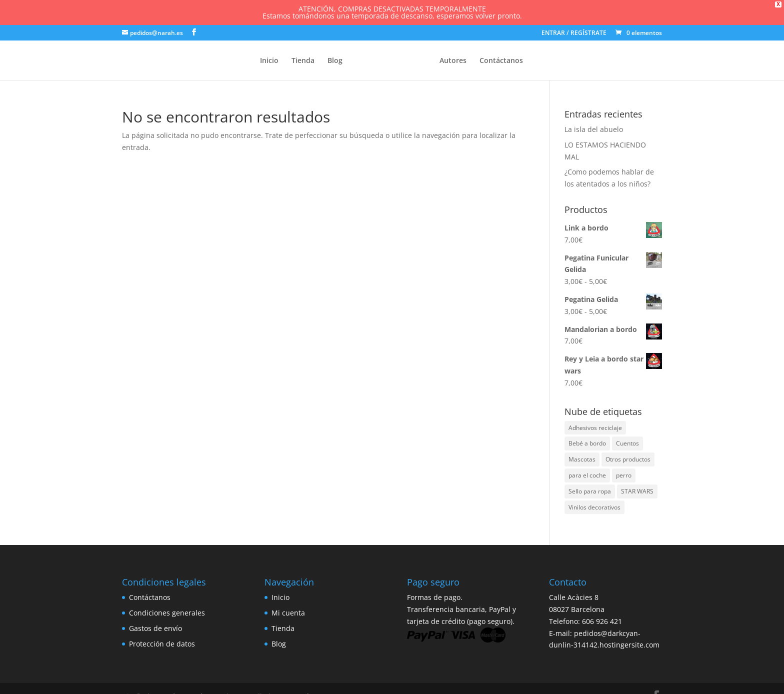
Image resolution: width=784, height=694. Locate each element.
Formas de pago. (435, 597)
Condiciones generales (167, 613)
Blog (335, 61)
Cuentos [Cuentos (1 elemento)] (627, 443)
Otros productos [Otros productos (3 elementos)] (628, 459)
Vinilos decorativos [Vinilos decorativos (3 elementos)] (594, 507)
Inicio (269, 61)
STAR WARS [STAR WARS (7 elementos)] (637, 491)
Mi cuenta (288, 613)
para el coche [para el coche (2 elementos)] (587, 475)
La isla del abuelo (594, 129)
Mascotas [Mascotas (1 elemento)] (582, 459)
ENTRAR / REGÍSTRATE (574, 33)
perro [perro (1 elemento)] (624, 475)
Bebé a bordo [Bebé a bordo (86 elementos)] (587, 443)
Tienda (303, 61)
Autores (453, 61)
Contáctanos (501, 61)
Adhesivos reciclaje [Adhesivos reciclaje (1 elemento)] (595, 428)
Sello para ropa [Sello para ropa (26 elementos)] (590, 491)
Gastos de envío (155, 628)
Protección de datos (162, 644)
